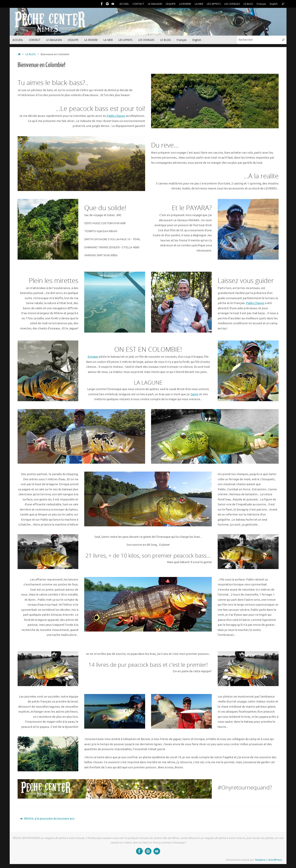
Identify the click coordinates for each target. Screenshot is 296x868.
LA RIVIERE (185, 4)
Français (261, 4)
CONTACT (138, 4)
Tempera (260, 860)
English (274, 4)
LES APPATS (214, 4)
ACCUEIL (124, 4)
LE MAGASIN (155, 4)
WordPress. (275, 860)
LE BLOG (248, 4)
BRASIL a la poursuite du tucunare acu (47, 818)
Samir (195, 394)
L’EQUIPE (171, 4)
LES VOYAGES (232, 4)
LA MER (199, 4)
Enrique (93, 357)
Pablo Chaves (116, 116)
